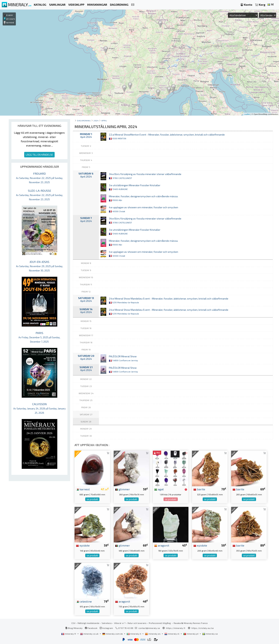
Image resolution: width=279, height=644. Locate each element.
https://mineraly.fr (176, 628)
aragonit (162, 545)
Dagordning (84, 120)
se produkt (92, 499)
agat (159, 489)
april (104, 120)
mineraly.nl (172, 634)
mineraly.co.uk (90, 634)
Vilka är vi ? (120, 623)
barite (199, 489)
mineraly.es (153, 634)
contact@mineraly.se (149, 628)
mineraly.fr (69, 634)
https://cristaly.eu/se (203, 628)
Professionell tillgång (160, 623)
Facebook (91, 628)
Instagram (106, 628)
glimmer (123, 489)
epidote (83, 545)
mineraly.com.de (113, 634)
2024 (96, 120)
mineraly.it (134, 634)
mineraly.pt (191, 634)
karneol (83, 489)
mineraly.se (210, 634)
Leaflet (247, 114)
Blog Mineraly (74, 628)
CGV (73, 623)
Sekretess (107, 623)
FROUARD (40, 178)
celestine (84, 601)
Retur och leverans (137, 623)
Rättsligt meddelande (88, 623)
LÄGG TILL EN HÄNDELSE (39, 155)
